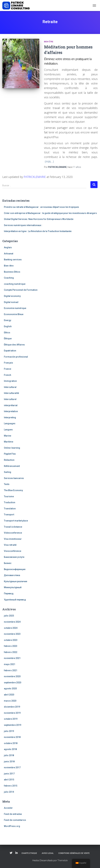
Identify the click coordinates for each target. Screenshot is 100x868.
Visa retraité (10, 545)
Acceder (8, 808)
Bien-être (49, 42)
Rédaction (9, 460)
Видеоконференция (15, 569)
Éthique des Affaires (14, 345)
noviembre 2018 (12, 737)
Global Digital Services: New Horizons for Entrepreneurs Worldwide (39, 219)
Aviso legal (48, 853)
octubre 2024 (11, 628)
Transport (9, 515)
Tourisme (9, 496)
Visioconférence (13, 551)
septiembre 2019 (13, 725)
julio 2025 (9, 616)
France (8, 369)
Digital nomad (11, 302)
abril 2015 (9, 780)
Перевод (9, 594)
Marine (8, 436)
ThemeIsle (62, 860)
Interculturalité (11, 393)
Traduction (10, 502)
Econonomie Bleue (14, 314)
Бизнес (8, 563)
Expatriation (10, 351)
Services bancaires (14, 478)
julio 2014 (9, 792)
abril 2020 (9, 695)
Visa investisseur (13, 539)
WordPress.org (12, 826)
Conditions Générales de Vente (74, 853)
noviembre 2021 (12, 658)
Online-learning (12, 448)
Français (8, 363)
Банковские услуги (14, 557)
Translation (10, 509)
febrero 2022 (11, 652)
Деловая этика (12, 575)
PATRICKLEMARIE (35, 177)
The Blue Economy (13, 490)
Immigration (10, 381)
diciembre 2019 (12, 707)
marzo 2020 (10, 701)
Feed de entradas (13, 814)
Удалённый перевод (15, 600)
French (8, 375)
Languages (10, 423)
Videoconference (13, 533)
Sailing (8, 472)
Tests (7, 484)
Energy (8, 320)
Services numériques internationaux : (23, 225)
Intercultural (10, 387)
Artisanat (9, 254)
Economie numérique (15, 308)
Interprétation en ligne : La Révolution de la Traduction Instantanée (38, 231)
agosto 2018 (10, 749)
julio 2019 (9, 731)
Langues (8, 430)
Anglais (8, 247)
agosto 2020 (10, 689)
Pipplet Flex (10, 454)
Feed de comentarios (15, 820)
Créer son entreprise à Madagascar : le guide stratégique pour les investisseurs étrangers (50, 213)
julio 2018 (9, 755)
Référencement (12, 466)
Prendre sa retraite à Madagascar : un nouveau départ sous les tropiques (41, 207)
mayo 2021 (10, 664)
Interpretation (11, 411)
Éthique (8, 339)
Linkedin (16, 853)
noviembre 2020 (12, 676)
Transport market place (16, 521)
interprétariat (11, 405)
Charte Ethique (29, 853)
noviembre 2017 (12, 767)
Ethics (7, 333)
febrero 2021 (11, 670)
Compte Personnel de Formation (21, 290)
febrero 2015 (11, 786)
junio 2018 (9, 762)
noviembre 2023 (12, 634)
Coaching (9, 278)
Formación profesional (16, 357)
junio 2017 (9, 774)
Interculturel (10, 399)
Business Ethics (12, 272)
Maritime (9, 442)
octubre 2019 (11, 719)
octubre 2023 (11, 640)
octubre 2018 (11, 743)
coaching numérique (15, 284)
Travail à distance (13, 527)
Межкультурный (13, 587)
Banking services (13, 260)
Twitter (11, 853)
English (8, 326)
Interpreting (10, 417)
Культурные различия (16, 581)
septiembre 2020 (13, 683)
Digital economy (12, 296)
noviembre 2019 (12, 713)
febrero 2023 (11, 646)
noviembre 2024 (12, 622)
